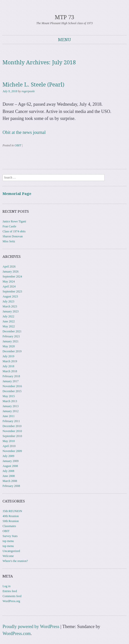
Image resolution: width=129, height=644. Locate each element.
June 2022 (9, 321)
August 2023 (10, 296)
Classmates (9, 526)
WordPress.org (11, 601)
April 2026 (9, 267)
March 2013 (10, 401)
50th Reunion (11, 521)
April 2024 (9, 286)
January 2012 (10, 411)
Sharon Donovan (13, 236)
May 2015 (9, 396)
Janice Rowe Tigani (14, 221)
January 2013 (10, 406)
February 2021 (11, 336)
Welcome (8, 556)
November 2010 (12, 431)
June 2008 (9, 476)
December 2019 (12, 351)
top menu (8, 541)
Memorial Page (17, 194)
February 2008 (11, 486)
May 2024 (9, 281)
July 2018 (8, 366)
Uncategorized (11, 551)
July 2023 (8, 301)
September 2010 (12, 436)
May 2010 (9, 441)
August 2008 (10, 466)
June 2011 (9, 416)
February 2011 (11, 421)
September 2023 (12, 291)
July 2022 (8, 316)
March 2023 (10, 306)
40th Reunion (11, 516)
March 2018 (10, 371)
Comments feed (12, 596)
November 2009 (12, 451)
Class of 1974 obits (14, 231)
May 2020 (9, 346)
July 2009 (8, 456)
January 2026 (10, 272)
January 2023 (10, 311)
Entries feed (10, 591)
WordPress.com (17, 634)
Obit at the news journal (24, 132)
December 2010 (12, 426)
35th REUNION (12, 511)
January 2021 (10, 341)
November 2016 (12, 386)
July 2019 (8, 356)
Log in (6, 586)
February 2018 (11, 376)
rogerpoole (28, 91)
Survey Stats (10, 536)
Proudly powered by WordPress (31, 627)
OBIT (18, 145)
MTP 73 (64, 17)
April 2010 (9, 446)
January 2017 (10, 381)
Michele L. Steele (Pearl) (33, 85)
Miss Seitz (9, 241)
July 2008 (8, 471)
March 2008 (10, 481)
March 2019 (10, 361)
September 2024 (12, 276)
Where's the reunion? (15, 561)
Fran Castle (9, 226)
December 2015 (12, 391)
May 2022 (9, 326)
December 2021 (12, 331)
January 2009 (10, 461)
